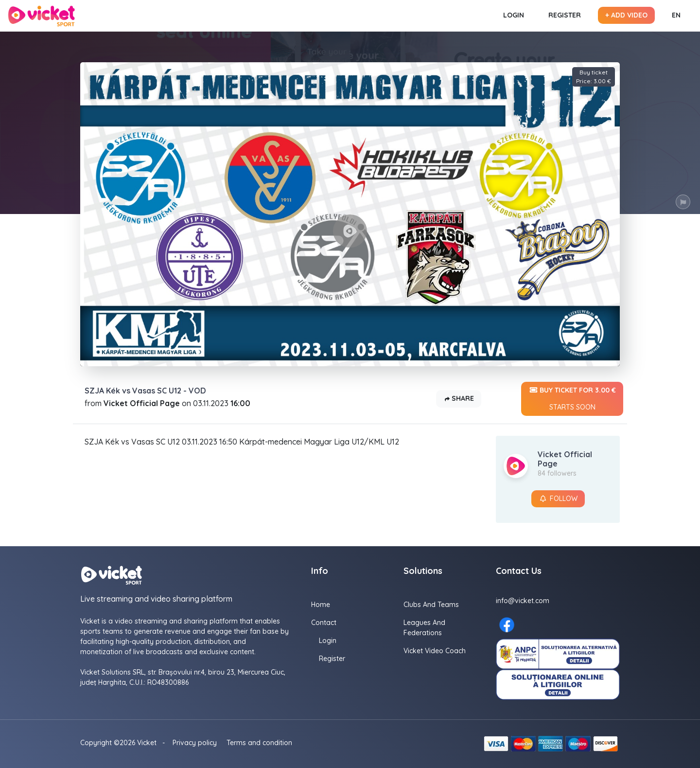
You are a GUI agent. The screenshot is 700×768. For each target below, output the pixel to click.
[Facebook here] (507, 625)
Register (565, 15)
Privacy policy (195, 743)
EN (676, 15)
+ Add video (626, 15)
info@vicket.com (523, 601)
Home (321, 605)
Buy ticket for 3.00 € (572, 399)
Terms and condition (259, 743)
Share (459, 399)
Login (514, 15)
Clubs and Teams (431, 605)
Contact (324, 623)
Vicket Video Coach (435, 651)
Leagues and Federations (424, 628)
